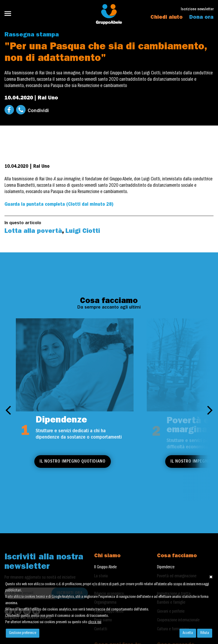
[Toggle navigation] (9, 14)
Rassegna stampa (32, 35)
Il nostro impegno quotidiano (73, 462)
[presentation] (8, 410)
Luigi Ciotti (83, 232)
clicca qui (95, 622)
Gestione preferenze (23, 633)
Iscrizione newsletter (197, 10)
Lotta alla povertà (33, 232)
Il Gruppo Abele (105, 568)
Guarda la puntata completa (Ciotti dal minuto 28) (59, 205)
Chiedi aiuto (167, 18)
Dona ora (201, 18)
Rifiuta (205, 633)
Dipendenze (166, 568)
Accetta (188, 633)
